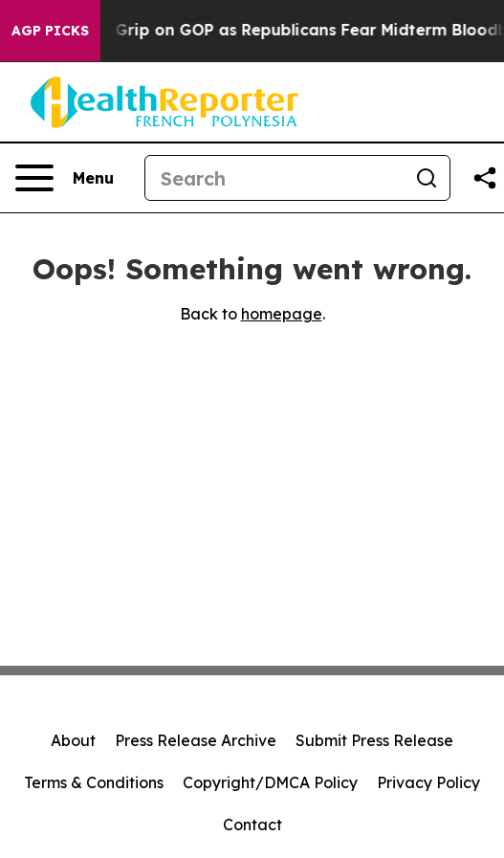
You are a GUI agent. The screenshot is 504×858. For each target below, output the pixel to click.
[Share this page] (485, 178)
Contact (252, 825)
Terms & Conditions (94, 782)
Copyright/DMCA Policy (270, 782)
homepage (282, 314)
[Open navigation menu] (65, 178)
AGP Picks (50, 31)
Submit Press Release (374, 740)
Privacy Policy (428, 782)
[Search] (274, 178)
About (73, 740)
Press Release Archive (196, 740)
